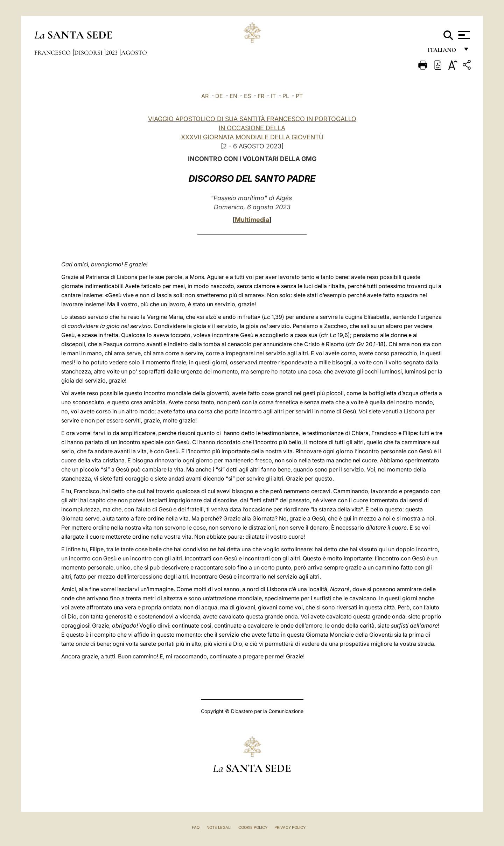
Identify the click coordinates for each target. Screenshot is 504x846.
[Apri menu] (463, 35)
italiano (443, 52)
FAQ (196, 827)
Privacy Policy (290, 827)
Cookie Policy (253, 827)
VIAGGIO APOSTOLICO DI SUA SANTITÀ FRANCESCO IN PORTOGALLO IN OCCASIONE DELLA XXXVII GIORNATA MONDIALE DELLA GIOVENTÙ (252, 128)
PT (299, 96)
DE (219, 96)
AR (205, 96)
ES (247, 96)
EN (233, 96)
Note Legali (219, 827)
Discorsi (89, 53)
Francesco (53, 53)
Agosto (134, 53)
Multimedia (252, 220)
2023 (113, 53)
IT (273, 96)
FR (261, 96)
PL (286, 96)
